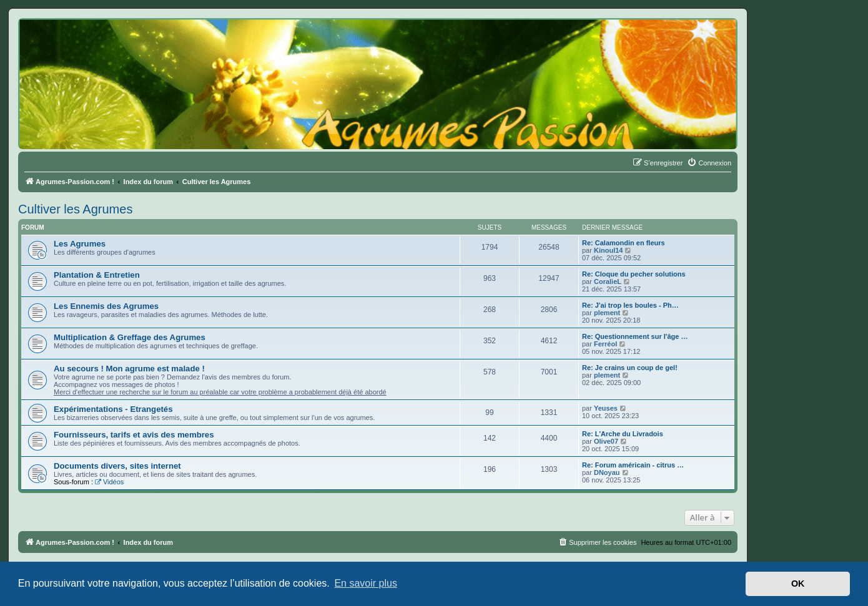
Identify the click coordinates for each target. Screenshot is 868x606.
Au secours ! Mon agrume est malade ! (129, 369)
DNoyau (607, 472)
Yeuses (606, 408)
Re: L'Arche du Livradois (623, 434)
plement (607, 313)
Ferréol (605, 344)
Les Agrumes (80, 244)
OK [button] (798, 584)
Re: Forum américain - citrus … (633, 465)
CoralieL (608, 281)
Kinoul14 (608, 250)
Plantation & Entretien (97, 275)
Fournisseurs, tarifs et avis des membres (134, 435)
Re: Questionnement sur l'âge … (635, 336)
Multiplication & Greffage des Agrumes (130, 337)
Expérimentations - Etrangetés (113, 409)
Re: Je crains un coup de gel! (630, 368)
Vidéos (109, 482)
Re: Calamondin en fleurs (624, 243)
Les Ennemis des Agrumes (106, 306)
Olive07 (606, 441)
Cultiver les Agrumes (75, 209)
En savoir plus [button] (366, 583)
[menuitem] (709, 163)
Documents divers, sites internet (117, 466)
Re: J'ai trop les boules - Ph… (630, 305)
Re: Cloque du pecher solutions (634, 274)
